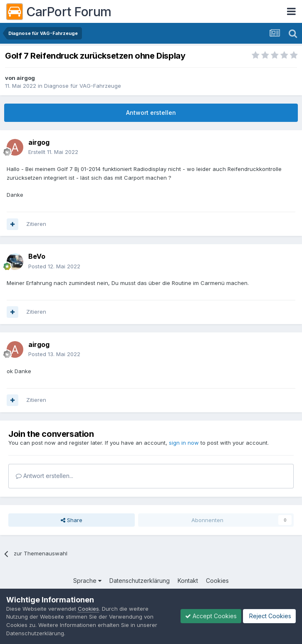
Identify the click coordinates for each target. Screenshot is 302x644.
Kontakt (188, 581)
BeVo (37, 256)
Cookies (217, 581)
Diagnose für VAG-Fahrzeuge (83, 86)
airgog (26, 78)
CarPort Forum (59, 12)
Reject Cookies (269, 616)
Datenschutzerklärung (140, 581)
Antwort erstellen (151, 113)
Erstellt (53, 152)
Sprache (87, 581)
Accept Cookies (211, 616)
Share (72, 520)
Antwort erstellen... (45, 476)
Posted (54, 266)
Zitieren (36, 224)
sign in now (184, 443)
